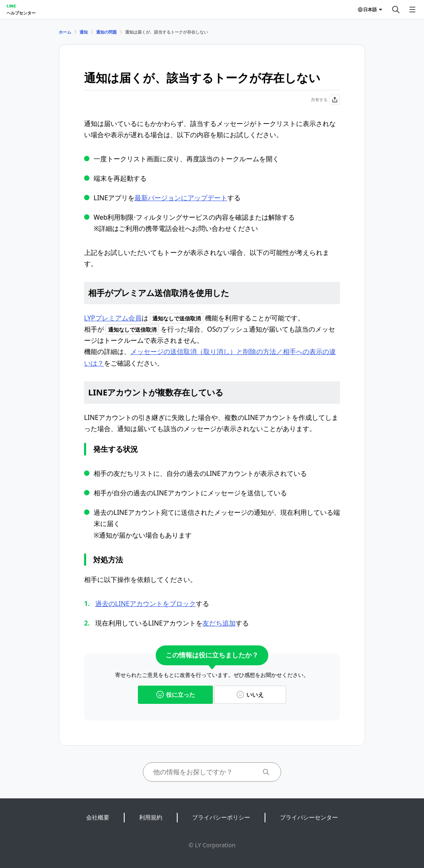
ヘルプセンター (21, 13)
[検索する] (396, 10)
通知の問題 (106, 32)
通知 (84, 32)
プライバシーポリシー (221, 817)
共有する (325, 100)
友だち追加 (219, 623)
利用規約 (151, 817)
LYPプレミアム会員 (113, 318)
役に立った (176, 695)
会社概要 (98, 817)
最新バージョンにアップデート (181, 198)
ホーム (65, 32)
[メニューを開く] (412, 10)
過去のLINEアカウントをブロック (146, 604)
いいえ (250, 695)
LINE (11, 6)
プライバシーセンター (309, 817)
